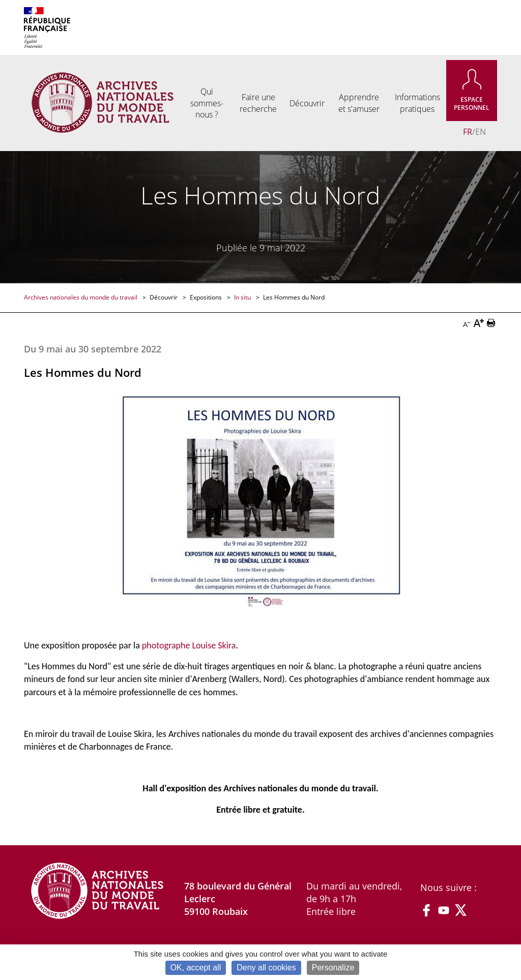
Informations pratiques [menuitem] (417, 103)
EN (481, 132)
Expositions (207, 297)
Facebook (426, 910)
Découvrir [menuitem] (307, 103)
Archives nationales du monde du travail (81, 297)
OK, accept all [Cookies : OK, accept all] (196, 968)
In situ (243, 297)
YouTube (444, 910)
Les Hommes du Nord (294, 297)
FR (468, 132)
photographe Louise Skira (189, 645)
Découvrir (164, 297)
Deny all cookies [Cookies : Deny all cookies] (266, 968)
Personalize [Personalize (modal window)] (333, 968)
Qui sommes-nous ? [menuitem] (207, 103)
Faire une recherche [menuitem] (258, 103)
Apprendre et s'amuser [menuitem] (359, 103)
